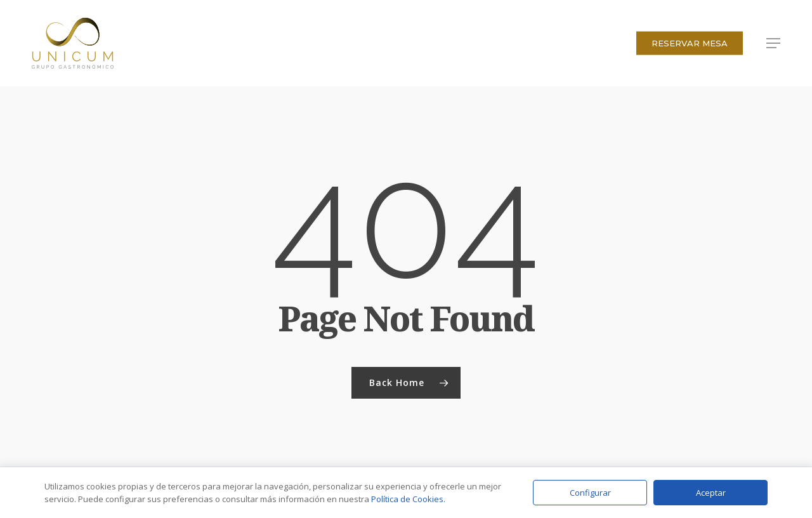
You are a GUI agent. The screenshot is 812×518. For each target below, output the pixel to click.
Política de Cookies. (408, 499)
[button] (773, 43)
